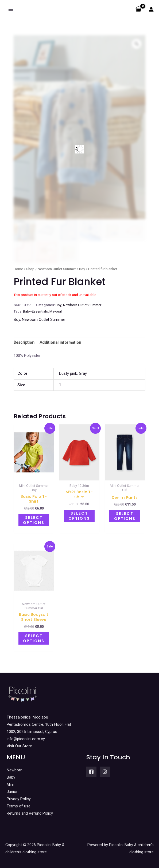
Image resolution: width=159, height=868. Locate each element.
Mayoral (56, 311)
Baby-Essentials (35, 311)
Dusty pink (68, 373)
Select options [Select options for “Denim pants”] (125, 516)
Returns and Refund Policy (30, 811)
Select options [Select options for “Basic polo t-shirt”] (34, 520)
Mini (10, 782)
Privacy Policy (19, 796)
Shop (30, 269)
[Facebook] (91, 769)
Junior (12, 789)
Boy (82, 269)
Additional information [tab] (60, 342)
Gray (83, 373)
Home (18, 269)
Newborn (15, 767)
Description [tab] (24, 342)
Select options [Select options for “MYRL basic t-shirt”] (79, 515)
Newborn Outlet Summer (57, 269)
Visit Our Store (19, 743)
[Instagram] (105, 769)
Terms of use (19, 803)
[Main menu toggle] (11, 9)
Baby (11, 774)
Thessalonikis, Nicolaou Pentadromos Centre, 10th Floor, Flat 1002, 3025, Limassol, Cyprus (39, 721)
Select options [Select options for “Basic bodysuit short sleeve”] (34, 636)
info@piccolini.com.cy (26, 736)
